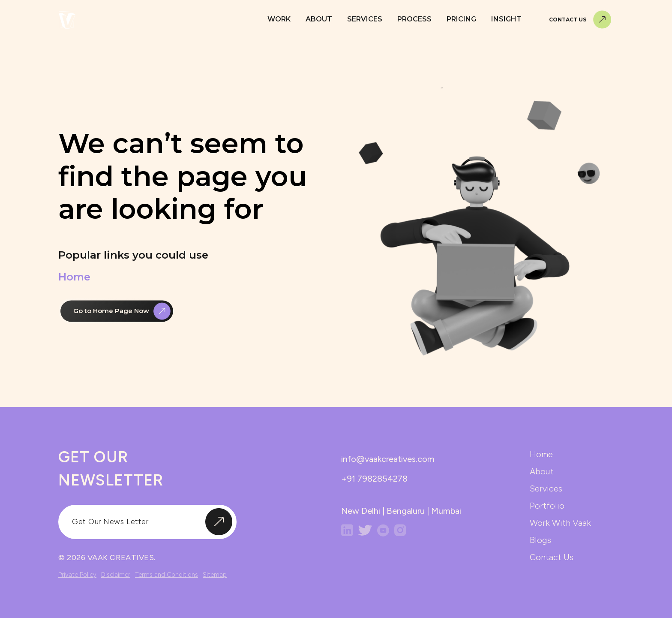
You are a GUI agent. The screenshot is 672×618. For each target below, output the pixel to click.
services (546, 488)
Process (414, 19)
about (542, 471)
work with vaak (560, 523)
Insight (506, 19)
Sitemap (215, 575)
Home (74, 278)
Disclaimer (116, 575)
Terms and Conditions (166, 575)
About (319, 19)
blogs (540, 540)
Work (279, 19)
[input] (147, 522)
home (541, 454)
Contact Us (580, 20)
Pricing (461, 19)
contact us (552, 557)
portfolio (547, 506)
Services (365, 19)
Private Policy (77, 575)
